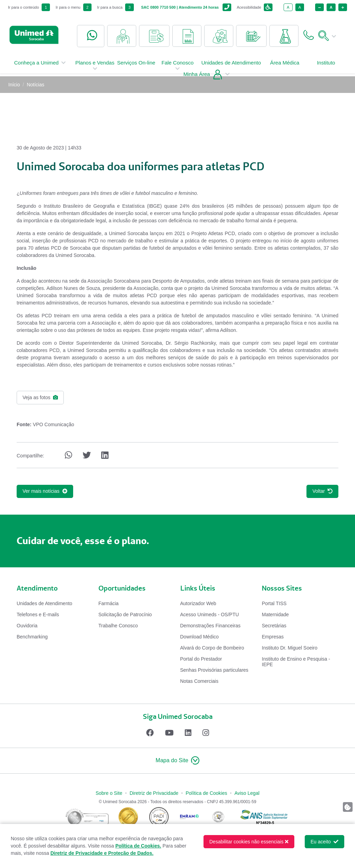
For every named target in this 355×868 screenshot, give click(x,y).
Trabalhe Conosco (118, 626)
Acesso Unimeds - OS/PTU (210, 615)
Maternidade (275, 615)
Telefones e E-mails (38, 615)
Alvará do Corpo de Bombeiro (212, 648)
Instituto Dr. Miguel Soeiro (289, 648)
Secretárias (274, 626)
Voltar (322, 491)
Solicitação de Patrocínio (125, 615)
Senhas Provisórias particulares (214, 670)
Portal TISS (274, 603)
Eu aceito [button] (324, 842)
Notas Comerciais (199, 681)
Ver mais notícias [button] (45, 491)
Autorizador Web (198, 603)
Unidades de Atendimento (231, 66)
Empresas (273, 637)
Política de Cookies (206, 793)
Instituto (326, 66)
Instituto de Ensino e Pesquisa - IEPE (296, 662)
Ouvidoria (27, 626)
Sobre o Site (109, 793)
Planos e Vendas (95, 68)
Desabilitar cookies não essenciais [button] (249, 842)
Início (14, 85)
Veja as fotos (40, 397)
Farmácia (109, 603)
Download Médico (200, 637)
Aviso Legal (247, 793)
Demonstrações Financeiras (210, 626)
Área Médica (285, 66)
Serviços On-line (136, 66)
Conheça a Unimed (41, 66)
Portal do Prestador (201, 659)
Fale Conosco (178, 68)
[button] (177, 761)
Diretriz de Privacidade (154, 793)
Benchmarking (32, 637)
